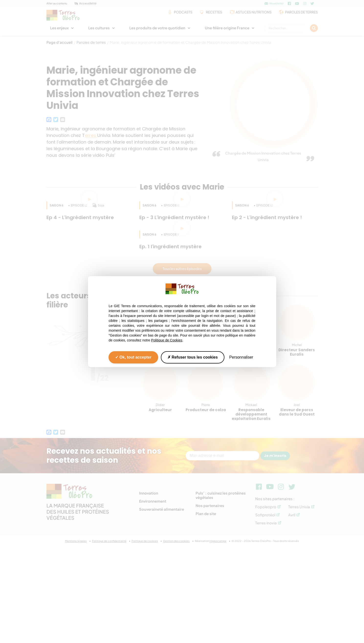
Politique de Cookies (167, 340)
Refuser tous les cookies (193, 357)
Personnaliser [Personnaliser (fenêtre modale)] (241, 357)
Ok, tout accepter (133, 357)
